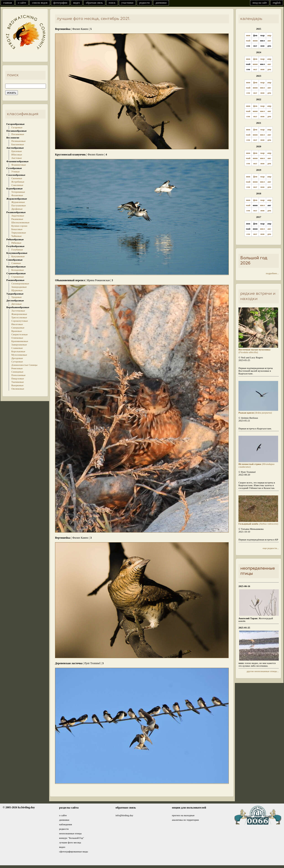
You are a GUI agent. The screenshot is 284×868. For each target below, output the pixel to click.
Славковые (17, 348)
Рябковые (16, 243)
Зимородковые (19, 287)
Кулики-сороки (19, 226)
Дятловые (17, 304)
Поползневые (18, 375)
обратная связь (94, 3)
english (277, 3)
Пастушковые (19, 205)
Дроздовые (17, 358)
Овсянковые (18, 389)
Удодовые (17, 297)
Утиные (16, 171)
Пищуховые (18, 378)
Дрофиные (17, 209)
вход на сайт (260, 3)
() (258, 350)
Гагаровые (17, 127)
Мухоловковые (19, 355)
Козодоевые (18, 270)
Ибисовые (17, 155)
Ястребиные (18, 182)
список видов (40, 3)
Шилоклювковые (20, 222)
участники (127, 3)
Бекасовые (17, 229)
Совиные (16, 263)
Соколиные (17, 185)
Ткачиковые (18, 382)
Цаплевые (17, 151)
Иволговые (17, 324)
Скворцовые (18, 328)
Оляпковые (17, 338)
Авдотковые (18, 216)
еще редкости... (271, 548)
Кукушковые (18, 256)
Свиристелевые (19, 334)
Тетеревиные (18, 192)
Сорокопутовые (20, 321)
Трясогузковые (19, 317)
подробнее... (272, 273)
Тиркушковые (19, 233)
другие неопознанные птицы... (263, 671)
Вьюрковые (17, 385)
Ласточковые (18, 311)
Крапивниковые (20, 341)
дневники (161, 3)
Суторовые (17, 361)
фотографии (60, 3)
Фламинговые (19, 165)
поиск (112, 3)
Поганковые (18, 134)
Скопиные (17, 178)
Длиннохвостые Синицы (24, 365)
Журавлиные (18, 202)
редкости (144, 3)
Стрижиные (18, 277)
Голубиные (17, 250)
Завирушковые (19, 345)
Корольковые (18, 351)
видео (77, 3)
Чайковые (17, 236)
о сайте (22, 3)
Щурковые (17, 290)
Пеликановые (18, 141)
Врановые (17, 331)
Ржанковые (17, 219)
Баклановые (18, 144)
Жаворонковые (19, 314)
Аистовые (17, 158)
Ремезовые (17, 368)
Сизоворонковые (20, 283)
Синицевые (17, 372)
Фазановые (17, 195)
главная (8, 3)
